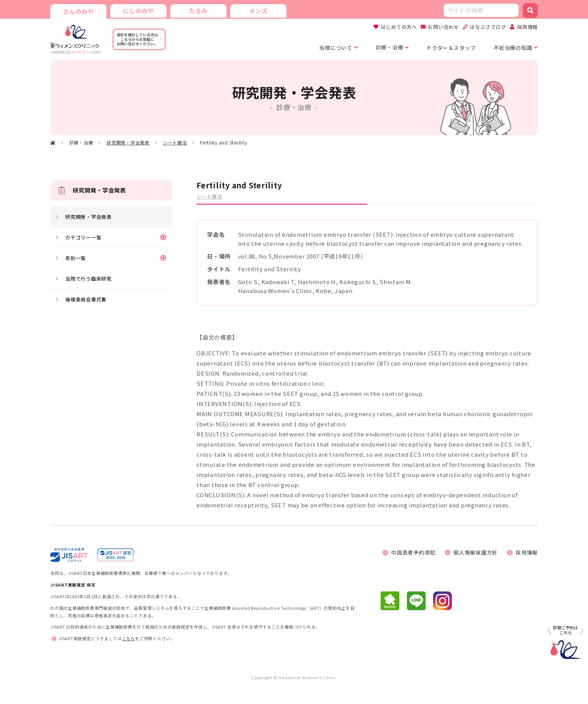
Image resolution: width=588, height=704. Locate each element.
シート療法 (175, 142)
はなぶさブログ (488, 27)
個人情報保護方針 (475, 552)
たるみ (198, 11)
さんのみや (78, 11)
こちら (128, 638)
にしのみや (138, 11)
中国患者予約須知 (413, 552)
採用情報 (527, 27)
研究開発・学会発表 (128, 142)
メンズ (258, 11)
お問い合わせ (443, 27)
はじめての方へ (399, 27)
